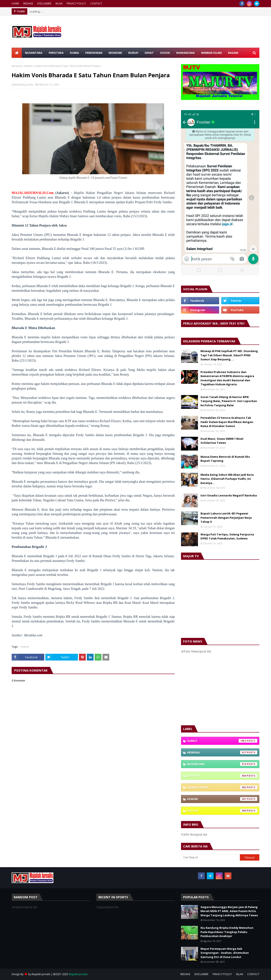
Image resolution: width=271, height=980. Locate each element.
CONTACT (96, 3)
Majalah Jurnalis (24, 85)
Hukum (28, 66)
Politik (222, 811)
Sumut (222, 741)
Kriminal (222, 752)
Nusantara (222, 764)
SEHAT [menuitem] (149, 53)
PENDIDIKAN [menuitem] (94, 53)
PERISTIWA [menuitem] (56, 53)
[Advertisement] (220, 689)
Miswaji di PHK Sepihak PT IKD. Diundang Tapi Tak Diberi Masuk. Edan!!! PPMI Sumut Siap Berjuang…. (229, 355)
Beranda (17, 66)
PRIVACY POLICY (76, 3)
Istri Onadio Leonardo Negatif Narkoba (229, 495)
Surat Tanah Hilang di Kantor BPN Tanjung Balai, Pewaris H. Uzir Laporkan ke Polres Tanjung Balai (229, 401)
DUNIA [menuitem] (74, 53)
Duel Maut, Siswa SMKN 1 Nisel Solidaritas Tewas (222, 441)
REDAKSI (28, 3)
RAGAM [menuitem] (233, 53)
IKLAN (59, 3)
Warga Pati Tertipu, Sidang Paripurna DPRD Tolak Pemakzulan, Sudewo (227, 536)
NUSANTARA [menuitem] (34, 53)
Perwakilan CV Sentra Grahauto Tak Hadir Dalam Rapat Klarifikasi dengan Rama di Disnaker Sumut (227, 422)
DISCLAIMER (44, 3)
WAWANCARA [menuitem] (185, 53)
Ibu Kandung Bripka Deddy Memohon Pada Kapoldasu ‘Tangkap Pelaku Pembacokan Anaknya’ (227, 932)
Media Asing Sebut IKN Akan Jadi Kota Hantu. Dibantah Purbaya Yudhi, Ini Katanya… (227, 479)
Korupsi (222, 776)
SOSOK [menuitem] (165, 53)
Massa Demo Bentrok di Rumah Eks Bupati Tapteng (225, 459)
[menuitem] (17, 53)
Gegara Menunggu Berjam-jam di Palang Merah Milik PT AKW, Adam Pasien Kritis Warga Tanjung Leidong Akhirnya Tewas (229, 911)
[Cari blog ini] (210, 857)
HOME (15, 3)
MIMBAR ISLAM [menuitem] (211, 53)
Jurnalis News (222, 787)
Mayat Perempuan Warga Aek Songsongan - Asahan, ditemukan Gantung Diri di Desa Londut (225, 953)
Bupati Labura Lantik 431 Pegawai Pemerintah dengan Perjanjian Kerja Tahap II (226, 518)
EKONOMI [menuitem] (115, 53)
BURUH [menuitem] (133, 53)
